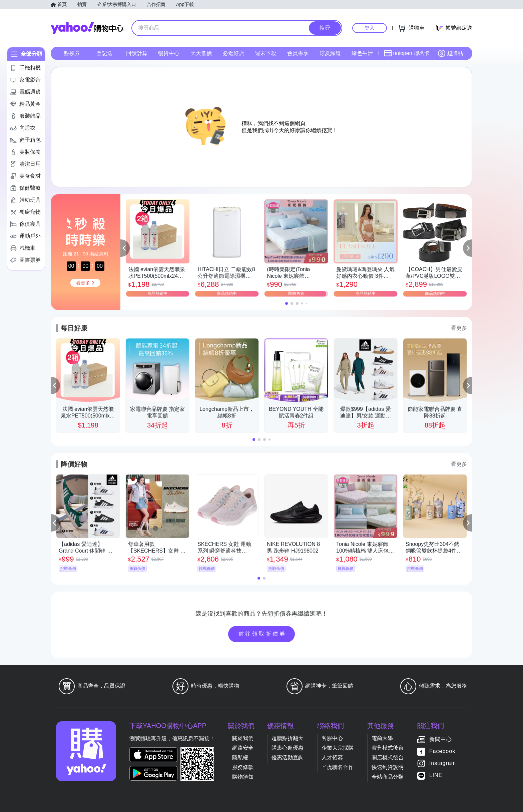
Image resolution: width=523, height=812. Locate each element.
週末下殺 (266, 53)
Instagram (443, 763)
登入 (370, 28)
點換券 (72, 53)
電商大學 (382, 738)
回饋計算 (137, 53)
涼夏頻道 (330, 53)
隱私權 (240, 757)
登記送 (104, 53)
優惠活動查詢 (288, 757)
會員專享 (298, 53)
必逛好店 (233, 53)
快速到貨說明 (388, 767)
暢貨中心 (169, 53)
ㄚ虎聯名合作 (338, 767)
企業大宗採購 (338, 748)
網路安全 (243, 748)
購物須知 (243, 777)
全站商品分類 (388, 777)
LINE (436, 775)
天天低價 (201, 53)
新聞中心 (441, 739)
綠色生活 (362, 53)
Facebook (442, 751)
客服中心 (332, 738)
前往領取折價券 (263, 634)
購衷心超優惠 (288, 748)
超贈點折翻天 (288, 738)
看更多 (459, 328)
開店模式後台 (388, 757)
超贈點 (450, 53)
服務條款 (243, 767)
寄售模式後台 (388, 748)
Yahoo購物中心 (87, 28)
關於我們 (243, 738)
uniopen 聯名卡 (407, 53)
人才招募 (332, 757)
